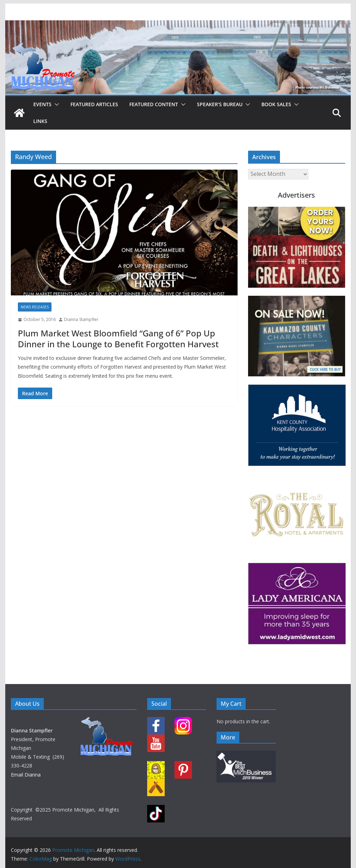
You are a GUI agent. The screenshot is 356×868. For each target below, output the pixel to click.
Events (42, 104)
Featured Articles (94, 104)
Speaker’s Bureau (220, 104)
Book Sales (276, 104)
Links (40, 121)
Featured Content (154, 104)
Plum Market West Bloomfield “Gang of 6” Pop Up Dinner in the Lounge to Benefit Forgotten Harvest (118, 339)
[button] (55, 104)
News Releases (35, 307)
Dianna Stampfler (81, 319)
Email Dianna (26, 775)
